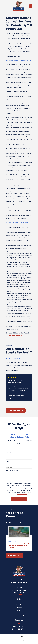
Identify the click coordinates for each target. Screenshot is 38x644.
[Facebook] (16, 623)
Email (7, 462)
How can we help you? (12, 475)
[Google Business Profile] (19, 623)
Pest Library (19, 610)
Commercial (19, 608)
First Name (9, 448)
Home (19, 602)
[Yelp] (22, 623)
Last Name (9, 453)
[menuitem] (12, 641)
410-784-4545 (19, 583)
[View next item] (10, 405)
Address (8, 466)
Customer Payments (19, 616)
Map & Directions (19, 595)
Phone (8, 457)
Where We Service (19, 613)
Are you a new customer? (12, 471)
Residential (19, 605)
